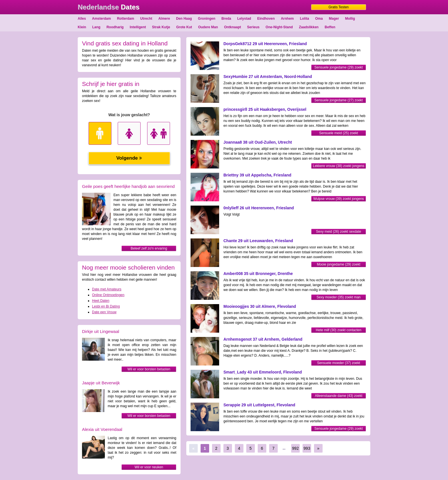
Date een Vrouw (104, 312)
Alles (82, 19)
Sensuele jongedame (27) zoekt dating (338, 101)
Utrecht (146, 19)
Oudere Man (208, 27)
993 (307, 448)
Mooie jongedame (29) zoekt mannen (339, 265)
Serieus (253, 27)
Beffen (330, 27)
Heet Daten (101, 301)
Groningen (207, 19)
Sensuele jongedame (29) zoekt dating (338, 429)
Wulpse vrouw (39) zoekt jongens (338, 199)
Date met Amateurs (107, 289)
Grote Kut (184, 27)
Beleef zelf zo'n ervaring (149, 248)
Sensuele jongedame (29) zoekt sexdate (338, 68)
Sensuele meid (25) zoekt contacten (339, 133)
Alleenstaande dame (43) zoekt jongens (339, 396)
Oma (319, 19)
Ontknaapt (232, 27)
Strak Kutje (161, 27)
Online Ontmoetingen (108, 295)
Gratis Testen (339, 7)
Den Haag (184, 19)
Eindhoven (266, 19)
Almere (164, 19)
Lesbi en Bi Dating (106, 306)
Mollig (350, 19)
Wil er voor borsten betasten (149, 369)
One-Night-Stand (279, 27)
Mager (334, 19)
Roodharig (115, 27)
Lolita (305, 19)
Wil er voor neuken (149, 467)
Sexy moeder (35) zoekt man (339, 297)
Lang (96, 27)
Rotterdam (125, 19)
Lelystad (244, 19)
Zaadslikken (309, 27)
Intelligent (138, 27)
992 (295, 448)
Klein (82, 27)
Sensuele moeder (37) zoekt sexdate (339, 363)
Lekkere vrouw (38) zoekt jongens (339, 166)
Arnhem (287, 19)
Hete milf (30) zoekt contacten (338, 330)
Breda (226, 19)
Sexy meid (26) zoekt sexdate (339, 232)
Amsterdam (101, 19)
